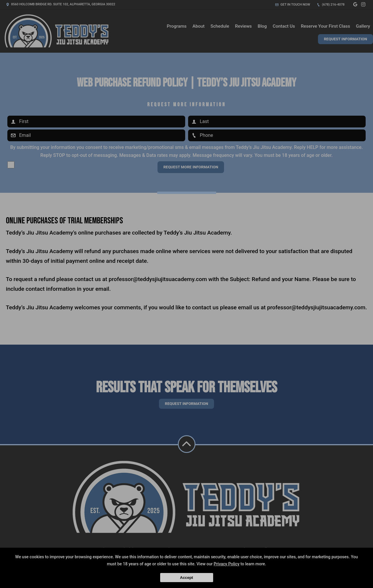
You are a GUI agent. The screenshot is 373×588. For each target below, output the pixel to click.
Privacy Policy (227, 564)
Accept (186, 578)
